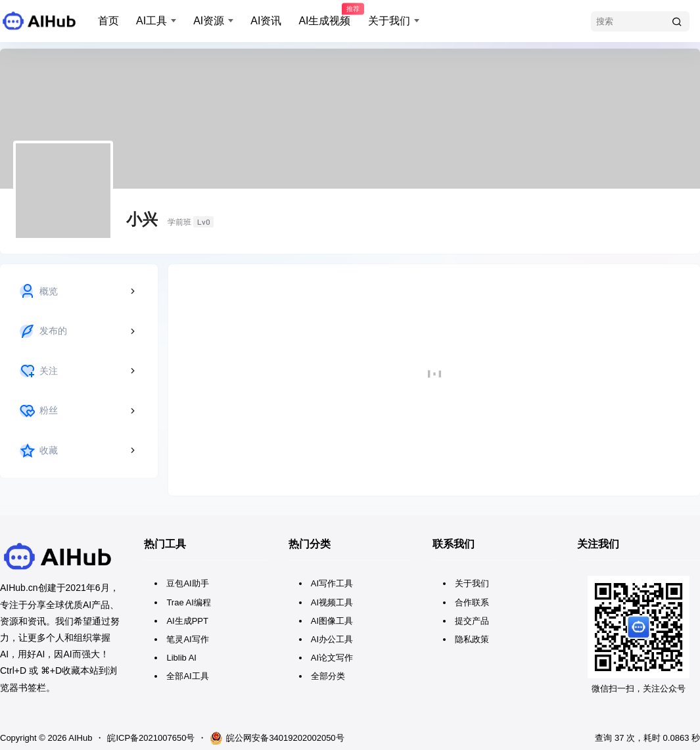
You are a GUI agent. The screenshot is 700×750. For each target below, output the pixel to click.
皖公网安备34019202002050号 (277, 738)
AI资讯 (266, 21)
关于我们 (389, 21)
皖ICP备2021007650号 (151, 738)
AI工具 (152, 21)
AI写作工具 (332, 583)
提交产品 (472, 621)
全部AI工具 (187, 676)
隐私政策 (472, 639)
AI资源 (209, 21)
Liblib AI (181, 658)
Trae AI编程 (188, 602)
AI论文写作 (332, 658)
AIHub (79, 738)
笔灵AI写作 (187, 639)
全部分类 (328, 676)
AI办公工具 (332, 639)
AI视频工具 (332, 602)
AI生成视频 (324, 15)
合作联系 (472, 602)
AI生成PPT (187, 621)
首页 (108, 21)
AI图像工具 (332, 621)
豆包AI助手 (187, 583)
